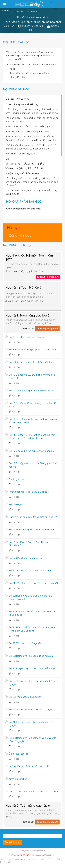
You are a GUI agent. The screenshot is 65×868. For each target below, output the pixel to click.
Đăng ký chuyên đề (47, 329)
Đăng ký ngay (20, 235)
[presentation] (25, 164)
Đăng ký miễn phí (48, 277)
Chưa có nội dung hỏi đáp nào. (24, 209)
